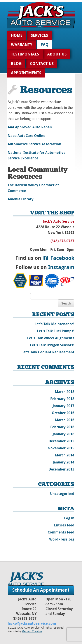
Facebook (58, 258)
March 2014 (65, 455)
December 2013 (61, 469)
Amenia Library (21, 199)
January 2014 (64, 462)
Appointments (26, 73)
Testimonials (25, 54)
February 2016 (62, 427)
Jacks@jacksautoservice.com (32, 623)
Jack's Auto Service (26, 579)
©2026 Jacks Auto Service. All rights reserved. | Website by (38, 629)
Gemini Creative (32, 631)
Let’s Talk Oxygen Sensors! (52, 345)
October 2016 (63, 413)
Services (39, 35)
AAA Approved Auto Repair (30, 127)
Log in (69, 518)
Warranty (22, 45)
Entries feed (64, 525)
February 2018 (62, 399)
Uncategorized (62, 494)
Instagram (61, 267)
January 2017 (64, 406)
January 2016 (64, 434)
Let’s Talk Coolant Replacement (48, 352)
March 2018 (65, 392)
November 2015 (61, 448)
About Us (57, 54)
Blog (16, 64)
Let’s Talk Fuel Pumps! (56, 331)
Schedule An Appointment (41, 590)
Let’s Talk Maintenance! (54, 324)
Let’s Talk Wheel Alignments (51, 338)
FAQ (45, 45)
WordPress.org (62, 539)
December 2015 (61, 441)
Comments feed (61, 532)
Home (17, 35)
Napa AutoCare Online (26, 136)
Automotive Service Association (34, 144)
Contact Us (42, 64)
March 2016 (65, 420)
